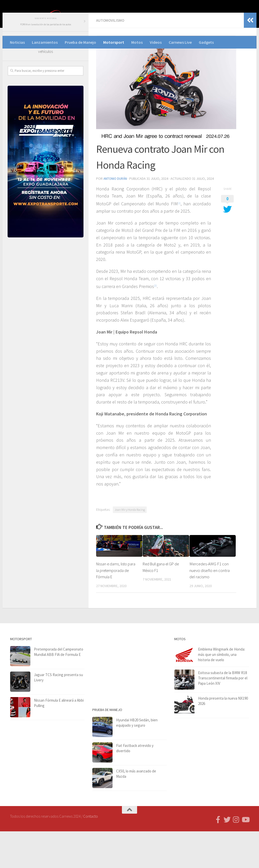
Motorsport (114, 42)
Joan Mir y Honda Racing (130, 546)
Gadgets (206, 42)
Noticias (17, 42)
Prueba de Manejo (80, 42)
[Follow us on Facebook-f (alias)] (218, 856)
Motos (137, 42)
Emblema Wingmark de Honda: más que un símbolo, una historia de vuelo (222, 691)
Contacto (91, 853)
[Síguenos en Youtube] (245, 856)
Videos (156, 42)
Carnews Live (180, 42)
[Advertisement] (46, 317)
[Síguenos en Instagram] (236, 856)
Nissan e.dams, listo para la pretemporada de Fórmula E (115, 607)
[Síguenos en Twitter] (227, 856)
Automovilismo (111, 56)
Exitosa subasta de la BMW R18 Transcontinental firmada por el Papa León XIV (223, 715)
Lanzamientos (45, 42)
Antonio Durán (116, 214)
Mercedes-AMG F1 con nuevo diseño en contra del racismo (210, 607)
